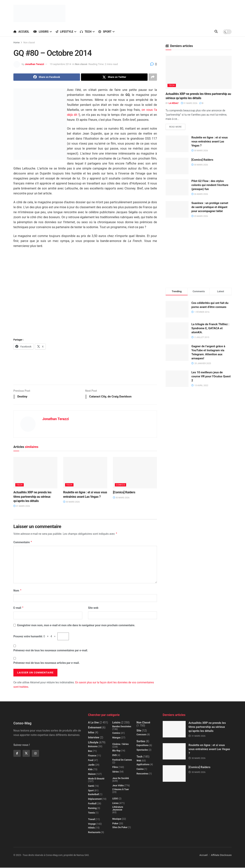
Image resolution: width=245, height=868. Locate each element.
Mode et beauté (96, 779)
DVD (115, 756)
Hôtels (91, 828)
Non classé (29, 43)
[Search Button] (216, 32)
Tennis (91, 813)
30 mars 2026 (71, 502)
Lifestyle (64, 32)
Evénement (95, 728)
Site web (93, 608)
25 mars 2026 (200, 216)
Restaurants (94, 833)
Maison (92, 774)
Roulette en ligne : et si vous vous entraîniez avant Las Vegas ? (210, 142)
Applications (143, 765)
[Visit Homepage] (39, 13)
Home (16, 43)
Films (115, 768)
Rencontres (142, 774)
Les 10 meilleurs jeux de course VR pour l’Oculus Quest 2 (211, 377)
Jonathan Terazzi (34, 64)
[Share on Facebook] (47, 77)
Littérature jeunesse (118, 809)
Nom (18, 591)
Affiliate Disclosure (221, 855)
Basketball (94, 795)
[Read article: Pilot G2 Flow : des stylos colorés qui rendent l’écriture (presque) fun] (177, 188)
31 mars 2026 (22, 507)
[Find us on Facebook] (17, 754)
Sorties (141, 742)
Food (91, 761)
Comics (120, 485)
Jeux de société (121, 779)
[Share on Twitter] (114, 77)
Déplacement (95, 799)
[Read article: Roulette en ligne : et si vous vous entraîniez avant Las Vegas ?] (85, 473)
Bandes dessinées (122, 727)
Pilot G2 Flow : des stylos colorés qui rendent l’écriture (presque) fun (210, 185)
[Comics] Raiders (124, 493)
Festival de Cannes (122, 760)
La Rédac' (174, 103)
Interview (94, 738)
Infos (91, 733)
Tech (86, 32)
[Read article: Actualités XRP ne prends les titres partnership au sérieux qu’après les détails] (35, 473)
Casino (140, 769)
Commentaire (23, 543)
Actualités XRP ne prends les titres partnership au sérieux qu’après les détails (32, 497)
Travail (91, 820)
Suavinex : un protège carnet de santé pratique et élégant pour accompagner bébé (210, 207)
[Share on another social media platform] (153, 77)
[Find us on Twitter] (26, 754)
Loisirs (41, 32)
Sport (105, 32)
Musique (117, 819)
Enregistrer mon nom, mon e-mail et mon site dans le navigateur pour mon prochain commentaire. (76, 626)
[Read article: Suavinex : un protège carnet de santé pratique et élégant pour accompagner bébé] (177, 210)
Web (139, 761)
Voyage (92, 824)
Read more (177, 126)
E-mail (19, 608)
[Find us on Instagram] (35, 754)
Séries (116, 772)
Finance (92, 756)
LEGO (115, 799)
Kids (90, 770)
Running (92, 809)
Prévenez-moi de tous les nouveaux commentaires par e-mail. (51, 651)
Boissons (93, 747)
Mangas (116, 738)
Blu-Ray (116, 751)
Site (139, 731)
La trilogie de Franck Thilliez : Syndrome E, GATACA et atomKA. (210, 328)
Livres (116, 804)
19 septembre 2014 (60, 64)
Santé (91, 786)
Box (90, 751)
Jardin (91, 765)
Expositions (143, 746)
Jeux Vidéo (118, 786)
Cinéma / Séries (121, 745)
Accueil (21, 32)
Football (92, 804)
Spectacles (142, 750)
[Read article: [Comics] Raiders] (135, 473)
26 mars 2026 (200, 194)
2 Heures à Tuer (121, 790)
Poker (115, 824)
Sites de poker (120, 828)
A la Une (93, 723)
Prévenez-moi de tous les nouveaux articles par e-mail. (47, 663)
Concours (141, 735)
